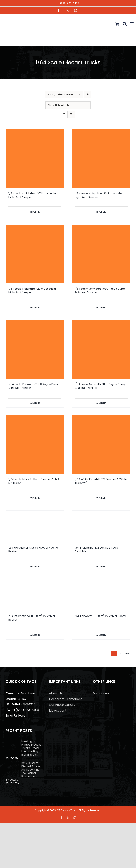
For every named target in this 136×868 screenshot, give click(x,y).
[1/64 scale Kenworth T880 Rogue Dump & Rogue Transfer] (101, 254)
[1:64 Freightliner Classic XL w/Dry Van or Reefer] (35, 526)
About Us (56, 693)
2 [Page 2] (120, 653)
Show (59, 105)
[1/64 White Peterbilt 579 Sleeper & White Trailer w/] (101, 445)
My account (101, 693)
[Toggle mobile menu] (132, 24)
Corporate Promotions (66, 699)
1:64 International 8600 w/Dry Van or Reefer (32, 618)
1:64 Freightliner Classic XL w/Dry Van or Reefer (34, 549)
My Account (58, 710)
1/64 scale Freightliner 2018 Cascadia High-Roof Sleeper (32, 195)
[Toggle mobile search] (125, 24)
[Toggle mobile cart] (117, 24)
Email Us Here (15, 715)
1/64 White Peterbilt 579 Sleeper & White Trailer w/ (101, 481)
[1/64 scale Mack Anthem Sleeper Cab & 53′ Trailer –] (35, 445)
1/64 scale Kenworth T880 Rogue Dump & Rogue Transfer (100, 291)
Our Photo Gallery (62, 705)
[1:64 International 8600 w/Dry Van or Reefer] (35, 595)
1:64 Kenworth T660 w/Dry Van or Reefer (101, 616)
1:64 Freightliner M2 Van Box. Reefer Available (97, 549)
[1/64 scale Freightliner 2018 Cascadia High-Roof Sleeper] (35, 159)
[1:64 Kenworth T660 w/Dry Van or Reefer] (101, 595)
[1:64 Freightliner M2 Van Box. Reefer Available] (101, 526)
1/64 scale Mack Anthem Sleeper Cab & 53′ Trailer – (34, 481)
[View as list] (71, 114)
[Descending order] (88, 94)
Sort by (60, 94)
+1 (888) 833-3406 (68, 3)
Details (36, 212)
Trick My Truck (69, 810)
